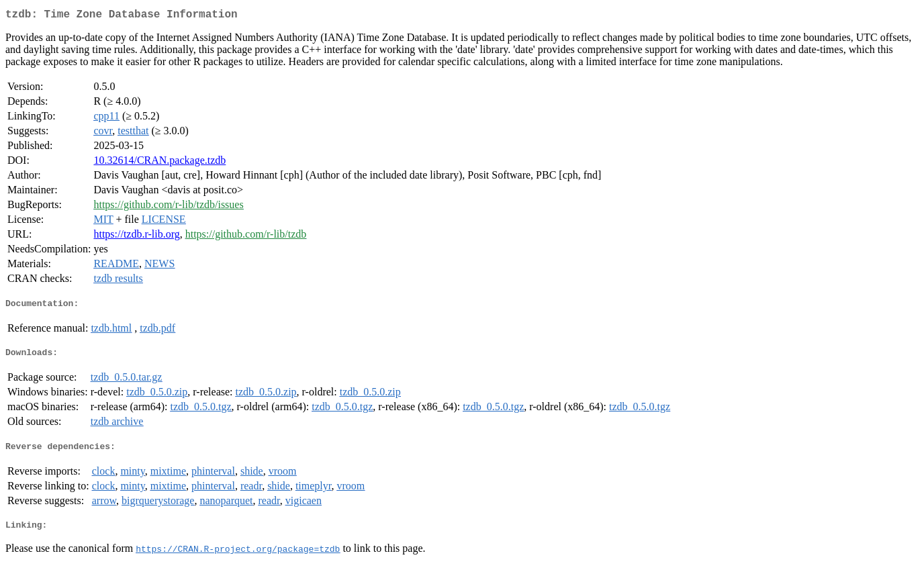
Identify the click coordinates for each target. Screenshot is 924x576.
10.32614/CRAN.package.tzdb (159, 163)
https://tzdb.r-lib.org (136, 237)
